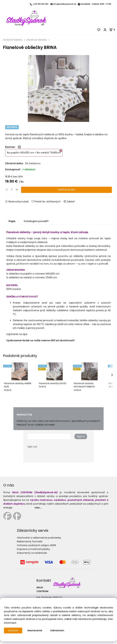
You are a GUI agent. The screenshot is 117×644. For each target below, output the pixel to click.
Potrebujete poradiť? (36, 224)
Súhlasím (13, 630)
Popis (12, 224)
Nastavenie (35, 630)
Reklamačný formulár (30, 545)
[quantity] (12, 193)
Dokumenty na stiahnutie (32, 556)
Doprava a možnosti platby (33, 552)
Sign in (81, 439)
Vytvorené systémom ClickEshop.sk (59, 642)
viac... (38, 511)
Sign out (32, 450)
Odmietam (58, 630)
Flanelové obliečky (37, 40)
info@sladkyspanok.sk (65, 4)
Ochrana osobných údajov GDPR (36, 548)
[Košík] (113, 30)
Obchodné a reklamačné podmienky (39, 541)
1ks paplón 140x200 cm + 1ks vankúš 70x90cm (35, 155)
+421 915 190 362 (41, 4)
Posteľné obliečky (13, 40)
